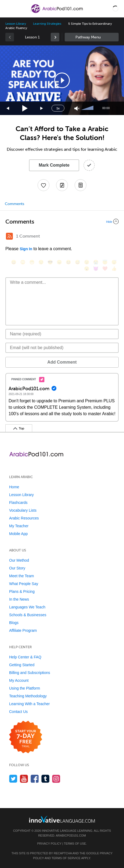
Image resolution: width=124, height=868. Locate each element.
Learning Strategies (47, 24)
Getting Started (22, 665)
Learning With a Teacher (30, 704)
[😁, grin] (32, 262)
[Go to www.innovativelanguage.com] (62, 819)
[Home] (57, 12)
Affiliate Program (23, 630)
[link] (55, 37)
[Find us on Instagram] (56, 779)
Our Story (17, 568)
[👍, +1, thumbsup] (114, 269)
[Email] (62, 348)
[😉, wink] (87, 262)
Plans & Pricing (22, 591)
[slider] (88, 108)
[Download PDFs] (81, 185)
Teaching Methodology (28, 696)
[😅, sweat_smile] (78, 262)
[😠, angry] (59, 262)
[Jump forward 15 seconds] (42, 108)
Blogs (14, 623)
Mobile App (18, 534)
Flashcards (18, 503)
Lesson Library (16, 24)
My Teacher (19, 526)
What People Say (24, 584)
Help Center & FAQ (25, 657)
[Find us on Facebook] (35, 779)
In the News (19, 599)
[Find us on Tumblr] (45, 779)
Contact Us (18, 712)
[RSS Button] (9, 236)
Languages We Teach (27, 607)
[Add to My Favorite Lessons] (43, 185)
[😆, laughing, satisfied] (68, 262)
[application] (62, 80)
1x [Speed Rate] (58, 108)
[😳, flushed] (23, 262)
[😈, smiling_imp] (96, 269)
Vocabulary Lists (23, 510)
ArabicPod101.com (71, 835)
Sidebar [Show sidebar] (92, 37)
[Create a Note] (62, 185)
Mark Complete (54, 165)
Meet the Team (21, 576)
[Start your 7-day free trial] (26, 737)
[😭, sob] (96, 262)
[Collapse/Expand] (62, 221)
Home (14, 487)
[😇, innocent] (105, 262)
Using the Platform (25, 688)
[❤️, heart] (105, 269)
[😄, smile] (14, 262)
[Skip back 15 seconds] (8, 108)
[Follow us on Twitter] (13, 779)
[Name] (62, 334)
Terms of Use (75, 844)
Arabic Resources (24, 518)
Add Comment (62, 362)
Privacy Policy (49, 844)
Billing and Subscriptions (30, 673)
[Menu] (9, 9)
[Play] (25, 108)
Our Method (19, 560)
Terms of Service (66, 858)
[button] (115, 9)
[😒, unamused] (41, 262)
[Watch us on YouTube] (24, 779)
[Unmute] (77, 108)
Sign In (26, 249)
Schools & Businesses (28, 615)
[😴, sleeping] (114, 262)
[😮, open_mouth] (87, 269)
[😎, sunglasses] (50, 262)
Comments (14, 204)
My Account (19, 680)
